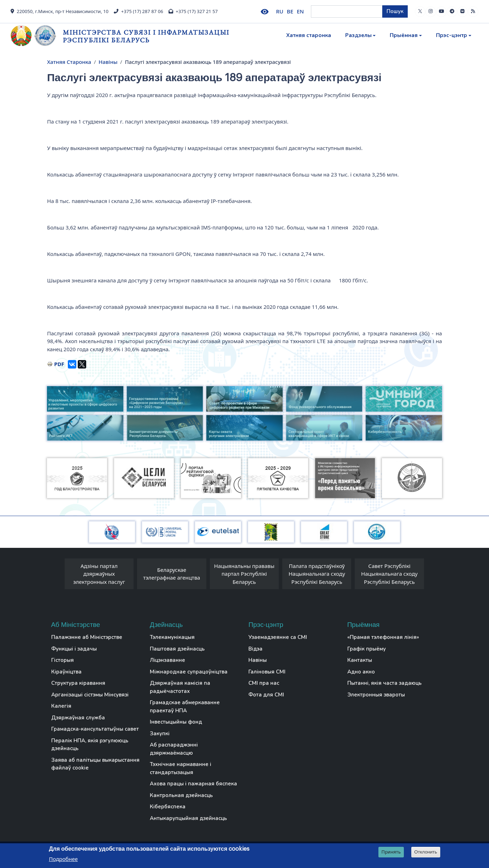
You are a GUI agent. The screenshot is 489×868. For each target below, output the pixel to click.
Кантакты (360, 660)
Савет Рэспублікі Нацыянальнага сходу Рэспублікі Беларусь (389, 574)
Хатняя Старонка (69, 62)
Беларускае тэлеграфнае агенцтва (172, 574)
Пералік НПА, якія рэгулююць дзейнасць (90, 745)
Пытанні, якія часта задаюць (384, 683)
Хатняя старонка (309, 35)
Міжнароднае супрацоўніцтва (189, 672)
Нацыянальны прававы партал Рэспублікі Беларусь (244, 574)
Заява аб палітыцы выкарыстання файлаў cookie (95, 764)
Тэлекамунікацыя (172, 637)
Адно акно (361, 672)
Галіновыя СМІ (267, 672)
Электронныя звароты (376, 695)
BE (290, 11)
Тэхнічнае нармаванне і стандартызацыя (181, 768)
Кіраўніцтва (66, 672)
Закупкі (160, 734)
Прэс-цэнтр (452, 35)
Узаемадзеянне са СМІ (278, 637)
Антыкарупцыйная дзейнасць (188, 818)
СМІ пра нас (264, 683)
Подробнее (63, 859)
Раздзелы (358, 35)
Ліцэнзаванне (167, 660)
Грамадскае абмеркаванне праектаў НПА (185, 707)
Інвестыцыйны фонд (176, 722)
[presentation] (58, 576)
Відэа (255, 649)
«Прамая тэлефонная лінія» (383, 637)
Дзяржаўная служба (78, 718)
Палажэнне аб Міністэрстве (87, 637)
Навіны (108, 62)
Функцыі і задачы (74, 649)
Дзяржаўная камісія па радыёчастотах (180, 687)
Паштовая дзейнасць (177, 649)
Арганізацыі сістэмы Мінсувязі (90, 695)
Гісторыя (63, 660)
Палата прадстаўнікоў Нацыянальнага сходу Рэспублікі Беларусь (317, 574)
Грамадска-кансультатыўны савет (95, 729)
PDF (59, 364)
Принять (391, 852)
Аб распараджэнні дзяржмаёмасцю (174, 749)
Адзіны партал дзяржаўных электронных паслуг (99, 574)
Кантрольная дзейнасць (181, 795)
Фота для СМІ (266, 695)
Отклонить (426, 852)
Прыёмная (404, 35)
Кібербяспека (168, 807)
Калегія (61, 706)
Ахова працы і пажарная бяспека (193, 784)
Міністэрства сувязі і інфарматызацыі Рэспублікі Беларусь (146, 36)
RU (280, 11)
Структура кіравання (78, 683)
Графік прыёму (367, 649)
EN (300, 11)
